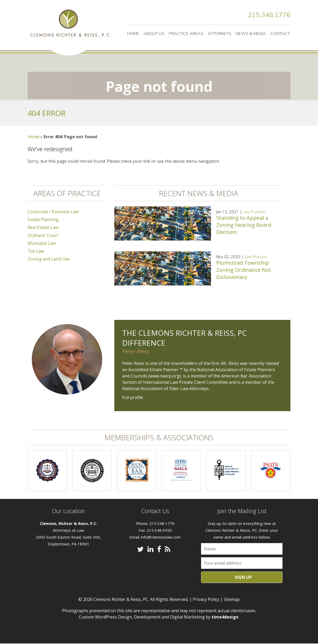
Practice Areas (186, 34)
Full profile (133, 398)
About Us (154, 34)
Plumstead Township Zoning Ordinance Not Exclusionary (244, 270)
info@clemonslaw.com (161, 537)
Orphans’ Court (43, 236)
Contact (280, 34)
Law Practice (254, 212)
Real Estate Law (43, 228)
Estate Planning (43, 220)
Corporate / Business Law (53, 212)
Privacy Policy (206, 600)
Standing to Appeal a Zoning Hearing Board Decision (244, 225)
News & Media (251, 34)
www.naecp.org (165, 376)
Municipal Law (42, 243)
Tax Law (36, 251)
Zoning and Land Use (49, 259)
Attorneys (220, 34)
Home (133, 34)
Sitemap (232, 600)
